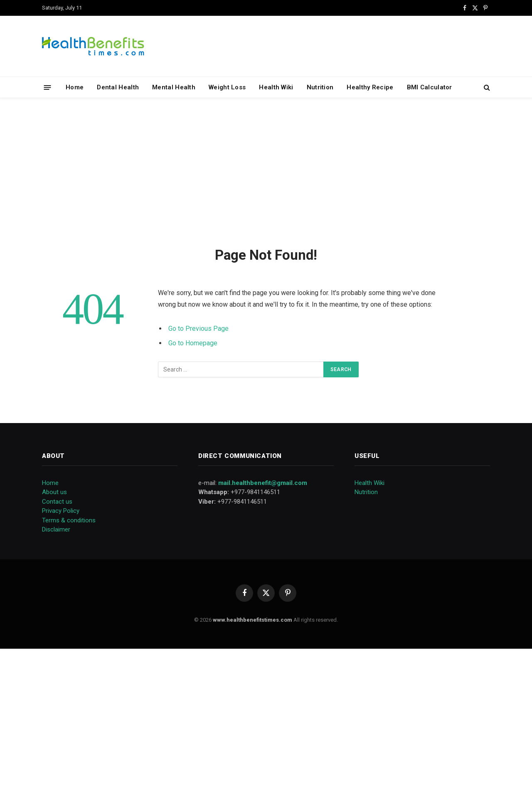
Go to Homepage (193, 343)
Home (75, 87)
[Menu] (48, 87)
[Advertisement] (266, 171)
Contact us (57, 502)
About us (54, 492)
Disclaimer (56, 529)
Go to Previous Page (198, 329)
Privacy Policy (61, 511)
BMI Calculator (430, 87)
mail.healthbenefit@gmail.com (263, 483)
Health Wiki (276, 87)
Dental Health (118, 87)
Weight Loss (227, 87)
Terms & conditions (69, 520)
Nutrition (320, 87)
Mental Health (174, 87)
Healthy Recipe (370, 87)
